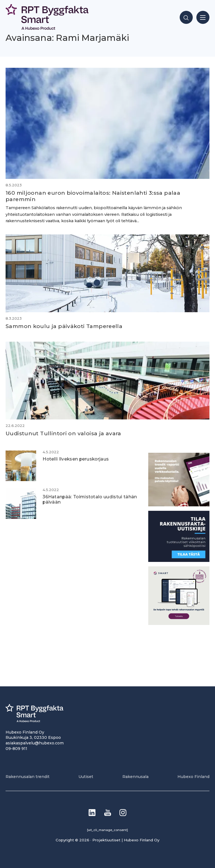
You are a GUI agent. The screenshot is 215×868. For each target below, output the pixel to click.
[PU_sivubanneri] (179, 505)
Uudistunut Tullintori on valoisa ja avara (64, 433)
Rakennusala (135, 777)
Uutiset (86, 777)
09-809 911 (16, 749)
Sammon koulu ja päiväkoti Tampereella (64, 326)
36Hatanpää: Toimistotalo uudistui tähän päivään (90, 499)
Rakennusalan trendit (28, 777)
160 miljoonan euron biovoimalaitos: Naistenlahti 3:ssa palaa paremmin (93, 196)
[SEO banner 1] (179, 623)
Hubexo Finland (193, 777)
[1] (179, 560)
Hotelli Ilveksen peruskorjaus (76, 459)
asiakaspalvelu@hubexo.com (35, 743)
